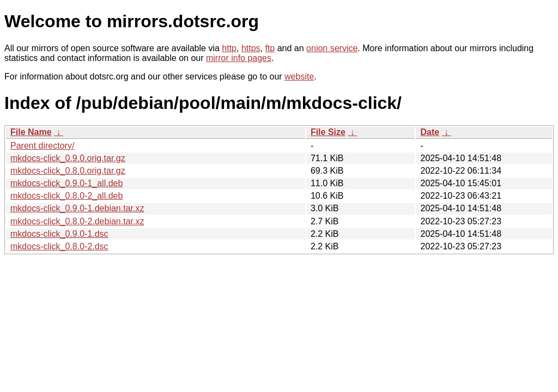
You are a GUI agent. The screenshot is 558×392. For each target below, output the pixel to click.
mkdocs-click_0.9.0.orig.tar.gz (68, 158)
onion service (332, 48)
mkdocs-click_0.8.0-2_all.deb (66, 196)
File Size (328, 132)
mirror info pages (239, 58)
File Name (31, 132)
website (299, 76)
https (251, 48)
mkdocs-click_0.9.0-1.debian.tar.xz (77, 208)
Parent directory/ (42, 146)
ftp (270, 48)
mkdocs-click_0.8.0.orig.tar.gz (68, 171)
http (229, 48)
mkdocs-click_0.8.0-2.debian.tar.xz (77, 221)
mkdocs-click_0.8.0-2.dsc (59, 246)
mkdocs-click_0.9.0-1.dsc (59, 234)
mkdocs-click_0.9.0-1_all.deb (66, 183)
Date (430, 132)
